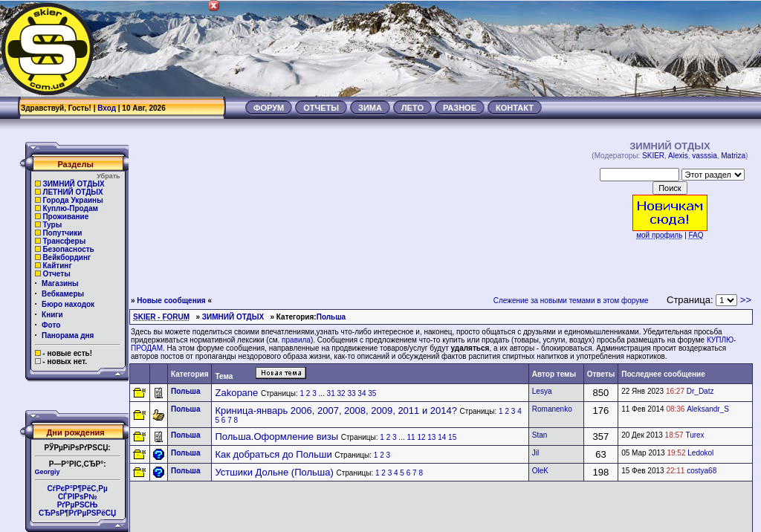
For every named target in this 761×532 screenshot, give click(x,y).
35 (372, 393)
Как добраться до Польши (273, 454)
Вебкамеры (63, 294)
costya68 (702, 471)
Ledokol (700, 453)
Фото (51, 325)
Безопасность (68, 249)
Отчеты (56, 274)
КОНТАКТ (515, 108)
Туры (52, 225)
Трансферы (64, 241)
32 (341, 393)
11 (411, 437)
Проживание (65, 217)
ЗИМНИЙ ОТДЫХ (73, 184)
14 (442, 437)
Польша (331, 317)
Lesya (542, 391)
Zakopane (236, 393)
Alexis (678, 156)
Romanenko (552, 409)
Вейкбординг (67, 257)
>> (746, 300)
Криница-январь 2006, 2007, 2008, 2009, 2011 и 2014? (336, 411)
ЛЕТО (412, 108)
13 (431, 437)
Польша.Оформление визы (276, 437)
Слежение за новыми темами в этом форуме (571, 301)
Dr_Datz (700, 391)
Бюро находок (68, 304)
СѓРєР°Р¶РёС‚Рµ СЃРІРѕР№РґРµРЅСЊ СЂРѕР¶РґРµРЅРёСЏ (77, 501)
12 (421, 437)
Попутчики (62, 233)
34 (362, 393)
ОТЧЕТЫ (321, 108)
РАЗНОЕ (460, 108)
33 (351, 393)
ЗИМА (370, 108)
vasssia (704, 156)
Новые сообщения (171, 301)
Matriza (733, 156)
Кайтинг (57, 266)
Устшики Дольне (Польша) (274, 472)
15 (452, 437)
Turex (694, 435)
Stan (540, 435)
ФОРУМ (269, 108)
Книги (52, 315)
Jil (535, 453)
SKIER (653, 156)
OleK (540, 471)
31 (331, 393)
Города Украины (72, 200)
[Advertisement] (490, 48)
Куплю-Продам (70, 208)
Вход (107, 108)
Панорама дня (68, 335)
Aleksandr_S (708, 409)
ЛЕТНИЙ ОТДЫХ (72, 192)
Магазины (60, 283)
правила (296, 340)
